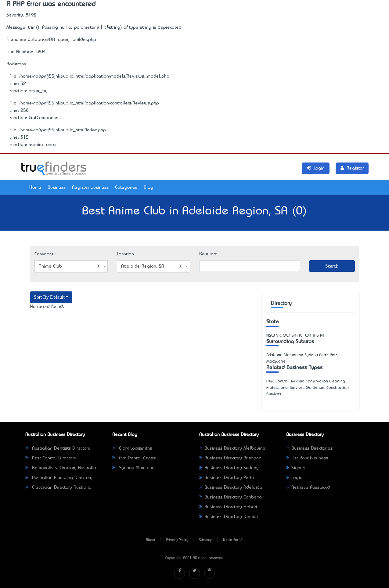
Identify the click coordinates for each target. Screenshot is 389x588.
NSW (271, 336)
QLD (287, 336)
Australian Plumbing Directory (59, 478)
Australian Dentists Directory (58, 448)
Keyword (208, 254)
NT (322, 336)
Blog (148, 188)
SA (294, 336)
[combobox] (71, 266)
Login (294, 478)
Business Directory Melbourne (232, 448)
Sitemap (206, 540)
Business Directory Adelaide (231, 488)
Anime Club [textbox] (69, 266)
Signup (296, 468)
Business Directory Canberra (231, 497)
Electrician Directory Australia (58, 488)
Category (44, 254)
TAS (316, 336)
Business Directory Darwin (229, 517)
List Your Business (307, 458)
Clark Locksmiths (132, 448)
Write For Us (233, 540)
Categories (126, 188)
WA (308, 336)
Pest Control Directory (51, 458)
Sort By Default (49, 297)
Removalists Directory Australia (61, 468)
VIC (279, 336)
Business (57, 188)
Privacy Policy (177, 540)
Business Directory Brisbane (230, 458)
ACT (301, 336)
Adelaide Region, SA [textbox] (152, 266)
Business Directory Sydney (229, 468)
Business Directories (309, 448)
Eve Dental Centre (134, 458)
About (151, 540)
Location (125, 254)
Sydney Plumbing (133, 468)
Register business (90, 188)
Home (35, 188)
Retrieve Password (308, 488)
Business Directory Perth (227, 478)
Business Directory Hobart (228, 507)
